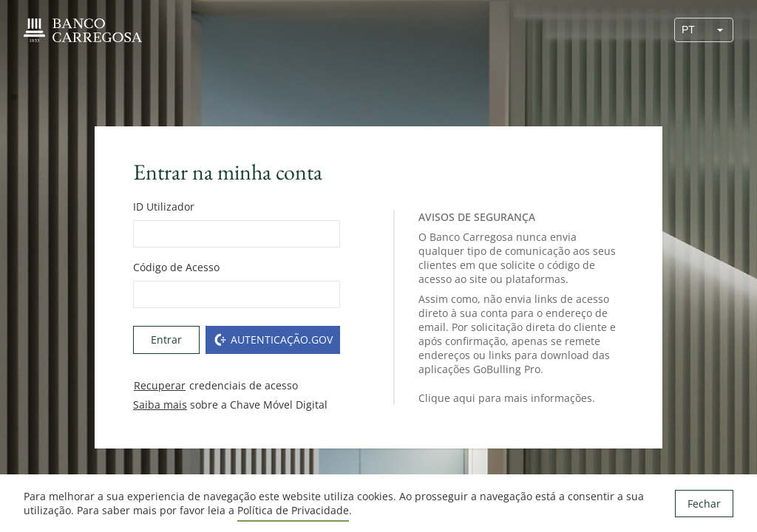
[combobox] (691, 30)
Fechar (704, 504)
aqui (464, 398)
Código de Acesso (176, 267)
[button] (720, 30)
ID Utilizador (164, 207)
